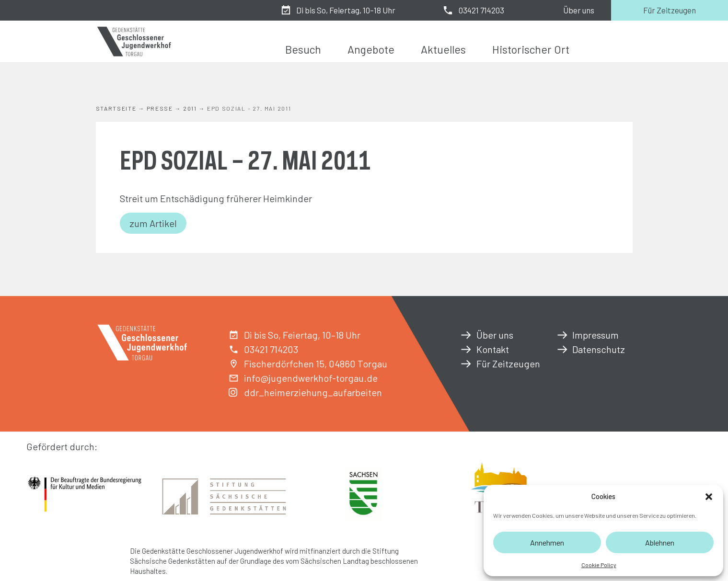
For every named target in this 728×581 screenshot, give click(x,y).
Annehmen (547, 542)
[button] (709, 497)
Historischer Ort (531, 49)
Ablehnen (660, 542)
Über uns (579, 10)
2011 (190, 108)
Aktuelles (443, 49)
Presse (160, 108)
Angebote (371, 49)
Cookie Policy (599, 565)
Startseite (116, 108)
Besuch (303, 49)
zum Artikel (153, 223)
